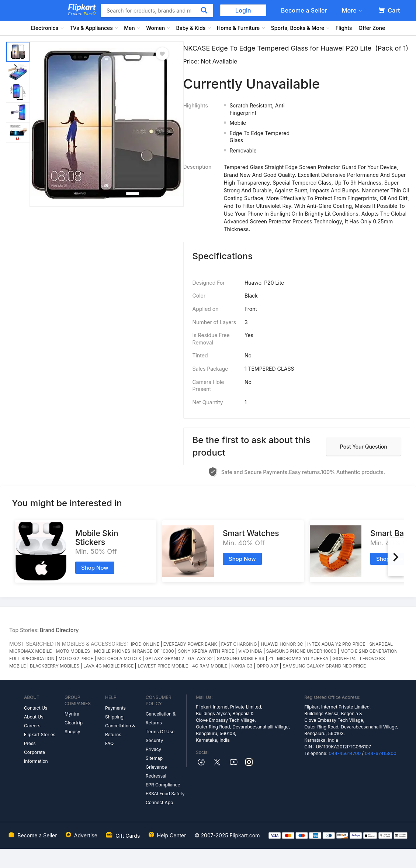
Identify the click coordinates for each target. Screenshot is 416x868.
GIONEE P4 (344, 658)
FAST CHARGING (239, 644)
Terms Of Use (160, 732)
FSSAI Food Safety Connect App (165, 798)
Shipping (114, 717)
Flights (344, 28)
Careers (32, 726)
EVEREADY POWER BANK (190, 644)
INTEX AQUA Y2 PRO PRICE (336, 644)
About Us (34, 717)
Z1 (271, 658)
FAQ (109, 743)
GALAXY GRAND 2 (165, 658)
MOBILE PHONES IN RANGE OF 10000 (134, 651)
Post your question (364, 447)
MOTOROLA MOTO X (119, 658)
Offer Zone (372, 28)
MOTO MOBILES (73, 651)
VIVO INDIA (250, 651)
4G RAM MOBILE (210, 666)
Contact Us (36, 708)
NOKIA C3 (242, 666)
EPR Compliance (163, 785)
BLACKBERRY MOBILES (55, 666)
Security (154, 740)
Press (30, 743)
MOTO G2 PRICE (76, 658)
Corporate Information (36, 757)
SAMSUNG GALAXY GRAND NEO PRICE (324, 666)
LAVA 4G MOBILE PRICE (109, 666)
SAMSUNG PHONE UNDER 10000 (301, 651)
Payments (115, 708)
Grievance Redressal (156, 771)
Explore (82, 14)
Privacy (153, 749)
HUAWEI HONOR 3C (282, 644)
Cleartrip (74, 723)
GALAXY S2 (200, 658)
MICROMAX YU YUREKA (303, 658)
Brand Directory (59, 630)
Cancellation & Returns (120, 730)
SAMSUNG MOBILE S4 (241, 658)
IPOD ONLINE (145, 644)
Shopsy (72, 732)
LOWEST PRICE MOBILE (163, 666)
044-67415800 (381, 753)
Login (243, 10)
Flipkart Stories (40, 735)
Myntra (72, 714)
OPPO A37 (268, 666)
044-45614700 (345, 753)
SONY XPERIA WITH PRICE (206, 651)
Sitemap (154, 758)
